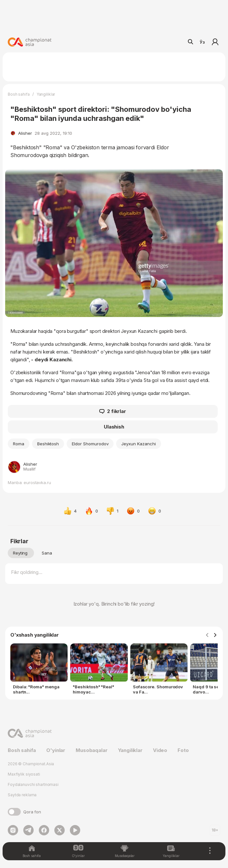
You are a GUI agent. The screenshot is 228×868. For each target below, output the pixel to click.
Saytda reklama (22, 795)
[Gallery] (114, 670)
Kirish (215, 42)
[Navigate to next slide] (215, 635)
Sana (47, 553)
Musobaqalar (92, 750)
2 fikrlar (113, 411)
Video (160, 750)
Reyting (20, 553)
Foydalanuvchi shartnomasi (33, 784)
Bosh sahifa (19, 94)
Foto (183, 750)
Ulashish (114, 427)
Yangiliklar (46, 94)
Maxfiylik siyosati (24, 774)
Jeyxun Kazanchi (138, 444)
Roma (19, 444)
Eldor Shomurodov (90, 444)
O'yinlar (56, 750)
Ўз (202, 42)
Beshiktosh (48, 444)
